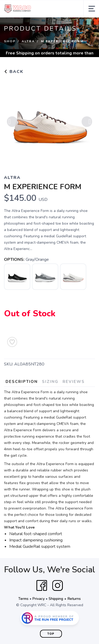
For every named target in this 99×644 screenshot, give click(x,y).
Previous (12, 123)
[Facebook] (42, 586)
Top (51, 634)
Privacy (39, 599)
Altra (28, 41)
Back (14, 72)
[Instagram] (58, 586)
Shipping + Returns (65, 599)
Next (87, 123)
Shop (10, 41)
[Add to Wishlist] (12, 342)
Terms (23, 599)
